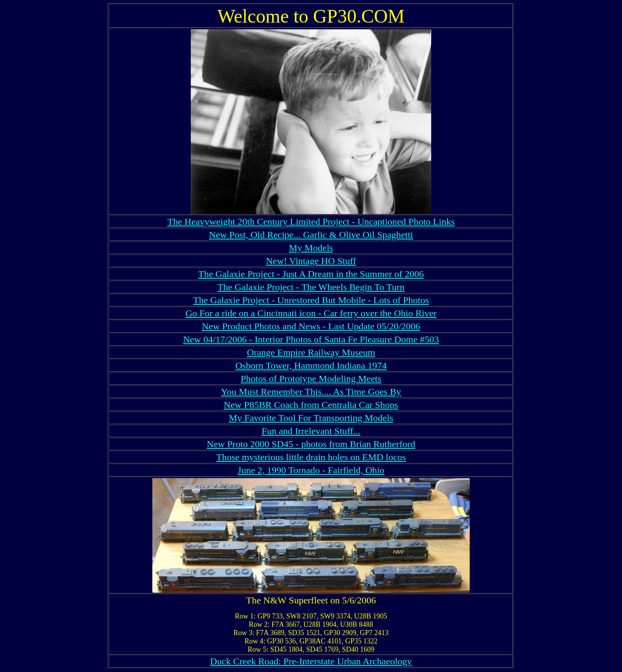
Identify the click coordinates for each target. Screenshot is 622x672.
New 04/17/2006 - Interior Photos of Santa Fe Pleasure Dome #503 (311, 339)
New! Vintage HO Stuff (311, 261)
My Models (311, 248)
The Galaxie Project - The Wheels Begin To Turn (311, 287)
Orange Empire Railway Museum (311, 352)
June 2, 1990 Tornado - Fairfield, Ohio (311, 470)
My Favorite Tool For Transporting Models (311, 418)
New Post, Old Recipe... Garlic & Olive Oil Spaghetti (311, 235)
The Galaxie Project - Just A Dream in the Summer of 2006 (311, 274)
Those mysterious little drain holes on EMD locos (311, 457)
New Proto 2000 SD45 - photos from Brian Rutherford (311, 444)
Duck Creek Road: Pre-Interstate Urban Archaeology (311, 661)
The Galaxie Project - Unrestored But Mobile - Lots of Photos (311, 300)
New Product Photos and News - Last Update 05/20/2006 (311, 326)
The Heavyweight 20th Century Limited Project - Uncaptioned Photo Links (311, 222)
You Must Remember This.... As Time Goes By (311, 392)
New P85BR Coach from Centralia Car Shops (311, 405)
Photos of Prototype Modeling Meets (311, 379)
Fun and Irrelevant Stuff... (311, 431)
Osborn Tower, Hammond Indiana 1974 (311, 366)
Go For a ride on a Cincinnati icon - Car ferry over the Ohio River (311, 313)
